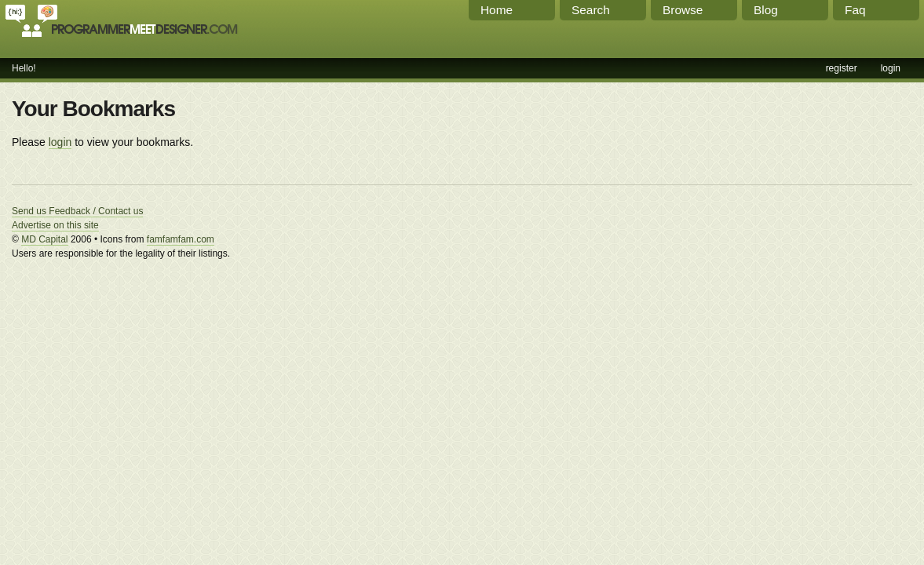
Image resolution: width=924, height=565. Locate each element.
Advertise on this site (55, 225)
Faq (855, 10)
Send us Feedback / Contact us (77, 211)
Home (497, 10)
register (842, 68)
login (891, 68)
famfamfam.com (181, 239)
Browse (683, 10)
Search (591, 10)
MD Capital (44, 239)
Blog (766, 10)
